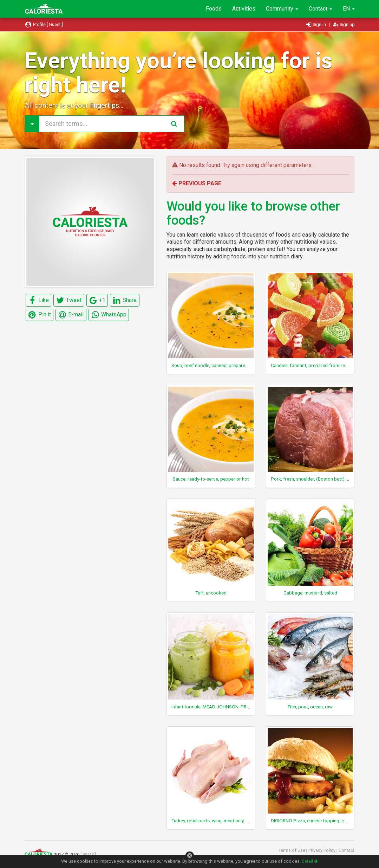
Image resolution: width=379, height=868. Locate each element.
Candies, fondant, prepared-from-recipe (312, 365)
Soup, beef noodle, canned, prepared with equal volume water (235, 365)
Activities (244, 9)
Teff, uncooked (211, 593)
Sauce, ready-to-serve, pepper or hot (211, 479)
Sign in (317, 24)
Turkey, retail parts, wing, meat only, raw (212, 821)
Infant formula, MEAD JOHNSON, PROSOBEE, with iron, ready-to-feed (243, 707)
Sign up (344, 24)
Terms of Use (292, 850)
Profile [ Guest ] (44, 24)
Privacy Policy (322, 850)
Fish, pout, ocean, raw (310, 707)
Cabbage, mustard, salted (310, 593)
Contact (321, 9)
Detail (310, 861)
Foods (214, 9)
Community (282, 9)
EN (349, 9)
